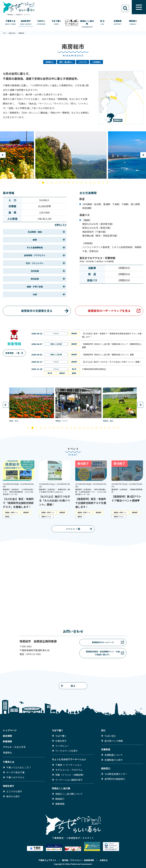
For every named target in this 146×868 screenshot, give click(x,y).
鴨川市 (50, 373)
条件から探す (13, 796)
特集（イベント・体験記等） (70, 775)
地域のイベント (46, 517)
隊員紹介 (60, 799)
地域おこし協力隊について (69, 794)
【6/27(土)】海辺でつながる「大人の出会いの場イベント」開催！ (112, 362)
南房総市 (74, 333)
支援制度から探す (114, 760)
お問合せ (104, 860)
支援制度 (106, 749)
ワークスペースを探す (67, 751)
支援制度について (114, 755)
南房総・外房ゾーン (12, 512)
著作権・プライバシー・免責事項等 (78, 860)
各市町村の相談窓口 (115, 779)
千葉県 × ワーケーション (68, 765)
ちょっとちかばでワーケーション (69, 759)
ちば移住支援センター (116, 774)
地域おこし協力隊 (56, 344)
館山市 (74, 369)
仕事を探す (61, 741)
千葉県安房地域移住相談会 (94, 369)
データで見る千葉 (15, 772)
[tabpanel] (73, 155)
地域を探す (9, 786)
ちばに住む (110, 736)
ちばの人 (7, 752)
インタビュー (62, 746)
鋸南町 (74, 373)
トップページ (10, 730)
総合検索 (7, 736)
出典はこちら (61, 225)
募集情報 (60, 804)
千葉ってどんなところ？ (19, 767)
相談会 (7, 517)
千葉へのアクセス (15, 777)
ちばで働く (58, 730)
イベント (56, 333)
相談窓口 (106, 768)
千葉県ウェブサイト (47, 860)
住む (103, 730)
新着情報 (7, 741)
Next (143, 155)
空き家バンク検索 (114, 741)
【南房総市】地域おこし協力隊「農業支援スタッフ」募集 (108, 355)
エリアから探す (14, 791)
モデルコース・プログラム (69, 770)
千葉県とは (9, 762)
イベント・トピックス (14, 747)
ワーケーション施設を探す (69, 780)
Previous (3, 155)
